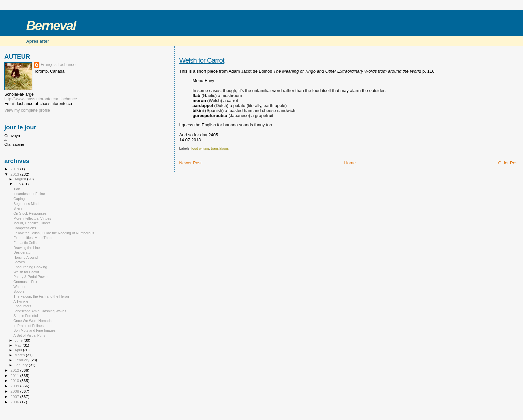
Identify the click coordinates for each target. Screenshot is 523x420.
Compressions (25, 228)
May (19, 345)
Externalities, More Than (32, 238)
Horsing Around (26, 257)
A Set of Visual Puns (29, 335)
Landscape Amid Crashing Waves (40, 311)
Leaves (19, 262)
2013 (15, 174)
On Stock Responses (30, 213)
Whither (19, 287)
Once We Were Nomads (32, 321)
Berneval (51, 25)
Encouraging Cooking (30, 267)
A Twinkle (21, 301)
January (22, 365)
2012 (15, 370)
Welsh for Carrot (202, 60)
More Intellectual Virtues (32, 218)
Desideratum (23, 252)
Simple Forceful (26, 316)
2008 (15, 391)
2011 (15, 375)
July (19, 184)
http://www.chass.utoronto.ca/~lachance (41, 99)
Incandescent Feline (29, 194)
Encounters (22, 306)
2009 (15, 386)
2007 (15, 396)
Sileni (18, 208)
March (20, 355)
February (23, 360)
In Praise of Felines (29, 326)
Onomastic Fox (25, 282)
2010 (15, 380)
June (19, 340)
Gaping (19, 199)
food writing (200, 148)
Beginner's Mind (26, 204)
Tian (17, 189)
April (19, 350)
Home (350, 163)
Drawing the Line (27, 248)
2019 (15, 169)
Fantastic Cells (25, 243)
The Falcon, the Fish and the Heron (41, 296)
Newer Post (190, 163)
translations (220, 148)
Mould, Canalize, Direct (32, 223)
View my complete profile (27, 110)
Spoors (19, 291)
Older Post (508, 163)
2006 (15, 402)
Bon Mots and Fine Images (34, 330)
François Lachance (58, 65)
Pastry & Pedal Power (31, 277)
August (21, 179)
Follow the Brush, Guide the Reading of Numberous (54, 233)
